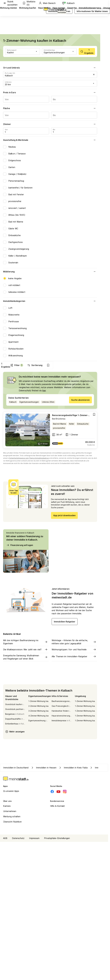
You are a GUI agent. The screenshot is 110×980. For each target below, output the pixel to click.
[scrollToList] (87, 51)
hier (44, 391)
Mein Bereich (47, 3)
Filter (60, 365)
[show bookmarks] (92, 365)
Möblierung (50, 272)
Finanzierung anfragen (20, 546)
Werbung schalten (12, 817)
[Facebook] (52, 792)
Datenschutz (18, 839)
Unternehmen (10, 812)
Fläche (50, 108)
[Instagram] (65, 792)
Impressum (34, 839)
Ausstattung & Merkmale (50, 140)
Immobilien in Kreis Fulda (73, 768)
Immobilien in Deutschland (16, 768)
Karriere (7, 806)
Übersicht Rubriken (12, 822)
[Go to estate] (50, 430)
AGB (5, 839)
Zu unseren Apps (11, 792)
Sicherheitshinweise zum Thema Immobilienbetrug (29, 459)
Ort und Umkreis (50, 68)
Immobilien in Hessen (44, 768)
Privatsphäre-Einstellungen (57, 839)
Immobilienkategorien (50, 301)
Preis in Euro (50, 92)
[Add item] (94, 415)
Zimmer (50, 124)
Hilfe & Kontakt (58, 806)
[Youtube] (58, 792)
